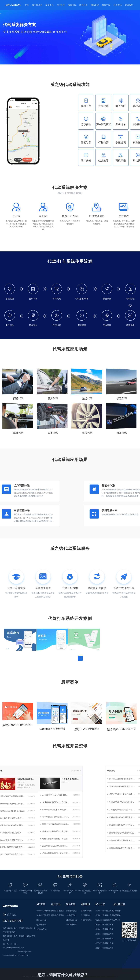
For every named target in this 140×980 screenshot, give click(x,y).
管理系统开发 (71, 911)
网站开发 (95, 5)
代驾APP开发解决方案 (104, 915)
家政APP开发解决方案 (104, 920)
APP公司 (117, 920)
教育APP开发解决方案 (104, 925)
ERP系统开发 (71, 925)
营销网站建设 (86, 920)
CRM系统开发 (72, 920)
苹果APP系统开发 (43, 911)
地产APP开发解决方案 (104, 943)
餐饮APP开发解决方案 (104, 929)
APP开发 (61, 5)
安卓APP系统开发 (43, 915)
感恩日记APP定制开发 (86, 729)
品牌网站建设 (86, 911)
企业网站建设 (86, 915)
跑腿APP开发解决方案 (104, 948)
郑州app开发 (41, 920)
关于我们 (117, 911)
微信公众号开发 (58, 915)
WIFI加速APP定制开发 (51, 729)
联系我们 (129, 5)
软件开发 (83, 5)
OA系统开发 (71, 915)
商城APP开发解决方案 (104, 911)
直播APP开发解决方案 (104, 934)
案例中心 (50, 5)
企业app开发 (41, 929)
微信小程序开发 (58, 911)
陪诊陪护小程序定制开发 (120, 730)
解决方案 (106, 5)
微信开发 (72, 5)
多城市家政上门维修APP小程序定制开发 (16, 725)
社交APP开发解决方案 (104, 939)
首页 (27, 5)
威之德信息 (37, 5)
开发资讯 (118, 5)
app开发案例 (41, 925)
